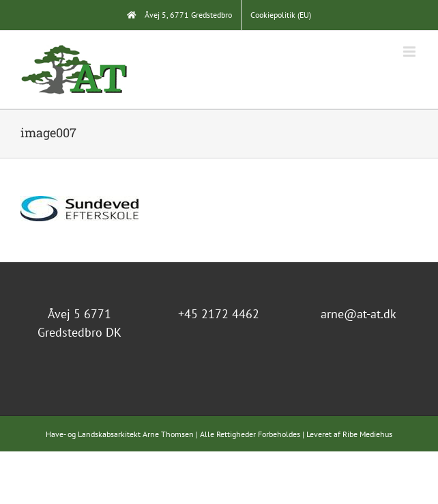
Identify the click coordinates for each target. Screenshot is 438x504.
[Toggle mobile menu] (410, 52)
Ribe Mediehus (367, 434)
